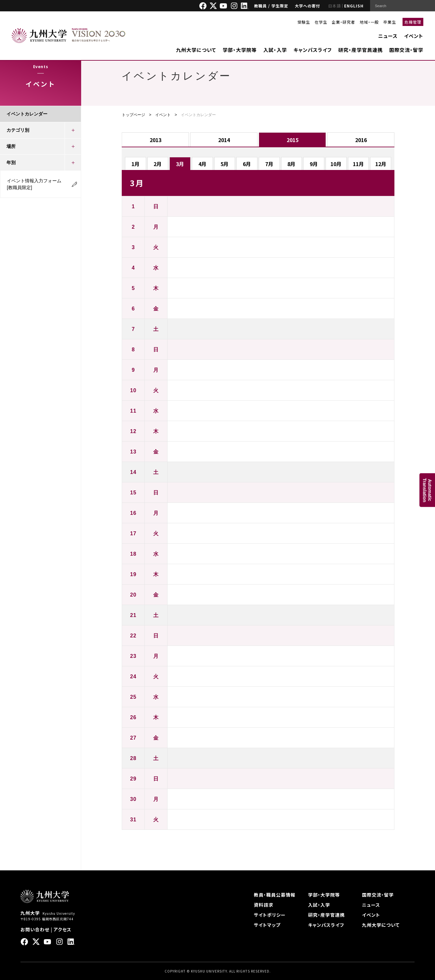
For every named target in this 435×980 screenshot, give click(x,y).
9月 (314, 164)
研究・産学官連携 (326, 915)
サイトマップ (267, 925)
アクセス (62, 929)
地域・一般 (369, 22)
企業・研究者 (343, 22)
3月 (180, 164)
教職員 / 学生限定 (271, 6)
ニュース (388, 36)
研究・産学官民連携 (360, 50)
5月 (224, 164)
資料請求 (264, 905)
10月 (336, 164)
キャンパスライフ (313, 50)
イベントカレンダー (27, 114)
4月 (202, 164)
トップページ (133, 115)
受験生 (304, 22)
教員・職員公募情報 (275, 895)
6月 (247, 164)
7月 (269, 164)
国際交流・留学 (406, 50)
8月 (291, 164)
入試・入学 (275, 50)
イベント (414, 36)
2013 (155, 140)
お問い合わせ (35, 929)
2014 (224, 140)
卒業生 (390, 22)
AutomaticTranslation (427, 490)
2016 (361, 140)
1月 (136, 164)
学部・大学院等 (240, 50)
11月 (358, 164)
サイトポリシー (270, 915)
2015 (292, 140)
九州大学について (196, 50)
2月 (158, 164)
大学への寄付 (307, 6)
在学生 (321, 22)
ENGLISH (354, 6)
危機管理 (413, 22)
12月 (381, 164)
